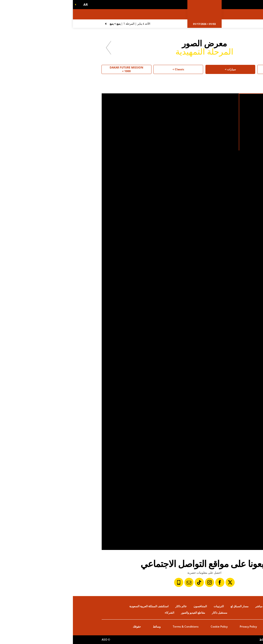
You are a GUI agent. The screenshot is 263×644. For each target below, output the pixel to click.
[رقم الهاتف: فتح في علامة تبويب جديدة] (106, 582)
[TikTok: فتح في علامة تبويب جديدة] (126, 582)
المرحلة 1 (57, 24)
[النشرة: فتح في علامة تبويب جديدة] (116, 582)
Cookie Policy (146, 627)
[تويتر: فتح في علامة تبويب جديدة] (157, 582)
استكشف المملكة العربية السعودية (76, 606)
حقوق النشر (228, 640)
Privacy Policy (175, 627)
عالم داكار (108, 606)
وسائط (84, 627)
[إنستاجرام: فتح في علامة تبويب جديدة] (137, 582)
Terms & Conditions (113, 627)
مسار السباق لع (167, 606)
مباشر (186, 606)
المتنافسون (127, 606)
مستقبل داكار (147, 613)
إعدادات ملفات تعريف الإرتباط (203, 640)
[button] (12, 5)
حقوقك (64, 627)
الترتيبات (146, 606)
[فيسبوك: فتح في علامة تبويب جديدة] (147, 582)
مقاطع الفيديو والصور (120, 613)
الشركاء (97, 613)
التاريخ (200, 627)
